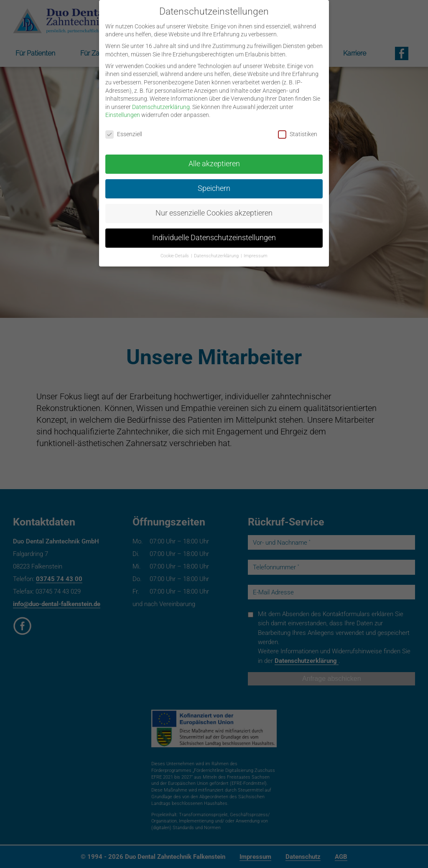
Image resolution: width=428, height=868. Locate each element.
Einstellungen (123, 109)
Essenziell (124, 128)
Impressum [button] (256, 249)
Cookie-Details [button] (175, 249)
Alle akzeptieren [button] (214, 157)
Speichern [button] (214, 182)
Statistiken (298, 128)
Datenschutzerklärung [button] (217, 249)
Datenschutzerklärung (161, 100)
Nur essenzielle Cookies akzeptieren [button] (214, 207)
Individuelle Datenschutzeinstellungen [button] (214, 231)
